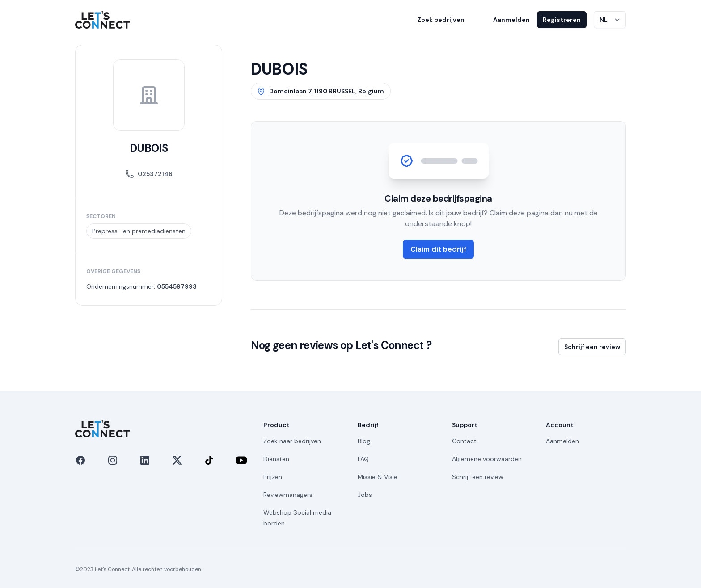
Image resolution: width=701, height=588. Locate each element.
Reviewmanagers (288, 495)
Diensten (276, 459)
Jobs (365, 495)
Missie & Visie (378, 477)
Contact (464, 441)
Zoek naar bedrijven (292, 441)
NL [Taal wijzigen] (604, 20)
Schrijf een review (592, 347)
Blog (364, 441)
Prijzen (273, 477)
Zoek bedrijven (441, 20)
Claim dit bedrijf (438, 249)
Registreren (562, 20)
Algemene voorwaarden (487, 459)
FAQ (363, 459)
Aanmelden (511, 20)
